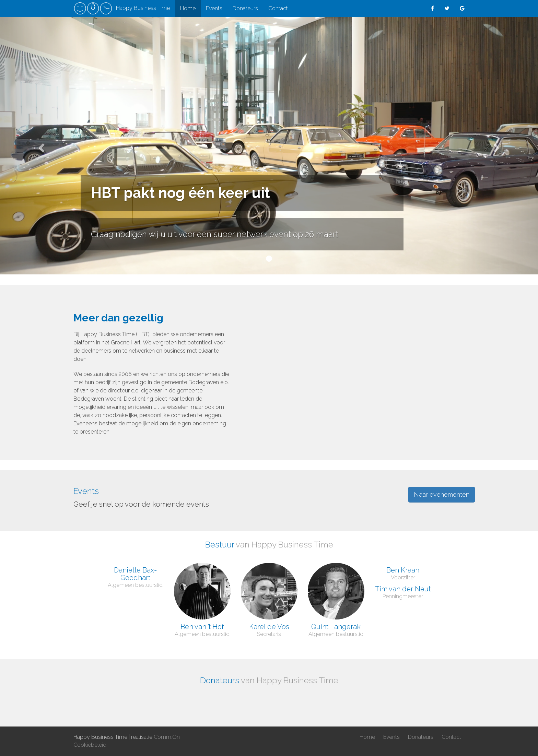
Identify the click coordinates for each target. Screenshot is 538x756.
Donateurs (245, 8)
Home (188, 8)
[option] (102, 699)
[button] (40, 146)
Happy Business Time (122, 9)
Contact (278, 8)
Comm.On (167, 737)
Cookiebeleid (90, 745)
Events (214, 8)
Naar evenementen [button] (442, 494)
